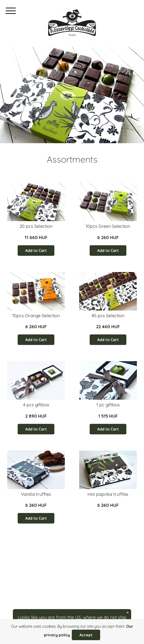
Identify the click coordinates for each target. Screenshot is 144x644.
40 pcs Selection (108, 316)
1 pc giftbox (108, 405)
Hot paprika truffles (108, 494)
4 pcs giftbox (36, 405)
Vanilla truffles (36, 494)
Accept (86, 635)
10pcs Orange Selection (36, 316)
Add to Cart (36, 251)
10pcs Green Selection (108, 226)
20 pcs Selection (36, 226)
